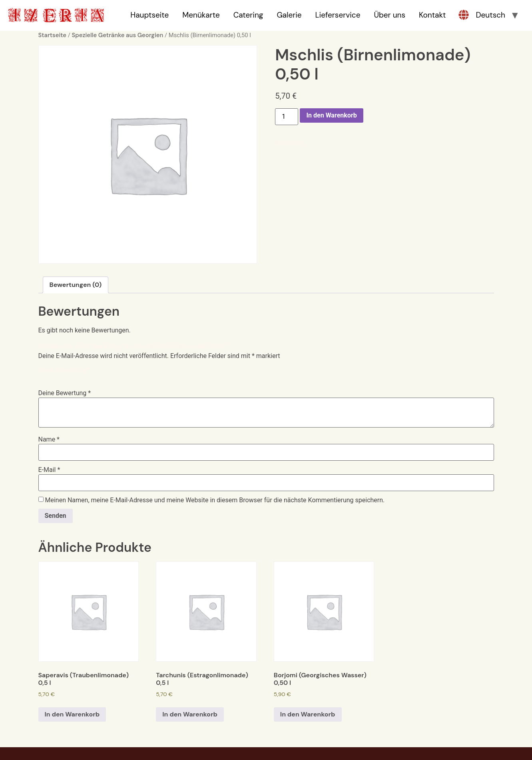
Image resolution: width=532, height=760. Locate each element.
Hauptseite (149, 15)
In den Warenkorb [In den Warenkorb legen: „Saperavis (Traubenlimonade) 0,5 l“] (72, 714)
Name (49, 440)
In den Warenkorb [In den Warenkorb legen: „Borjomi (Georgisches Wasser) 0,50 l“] (308, 714)
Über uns (390, 15)
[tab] (76, 285)
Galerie (289, 15)
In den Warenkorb (331, 115)
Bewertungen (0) (76, 285)
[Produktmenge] (287, 117)
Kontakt (432, 15)
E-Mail (49, 470)
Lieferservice (338, 15)
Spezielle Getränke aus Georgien (117, 35)
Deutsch (490, 15)
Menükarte (201, 15)
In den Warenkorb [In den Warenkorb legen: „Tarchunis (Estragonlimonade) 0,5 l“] (190, 714)
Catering (248, 15)
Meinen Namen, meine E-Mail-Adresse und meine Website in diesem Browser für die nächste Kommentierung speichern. (215, 500)
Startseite (53, 35)
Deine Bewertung (65, 370)
